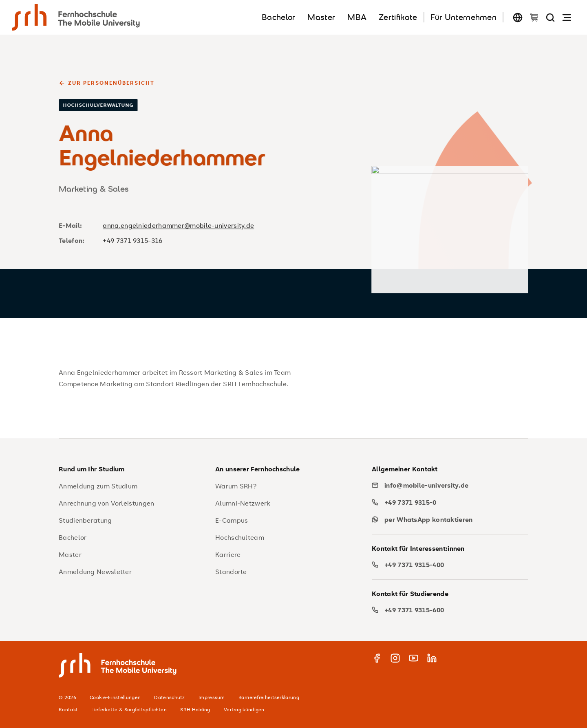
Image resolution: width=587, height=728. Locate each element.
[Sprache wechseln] (518, 17)
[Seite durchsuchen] (550, 17)
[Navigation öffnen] (567, 17)
